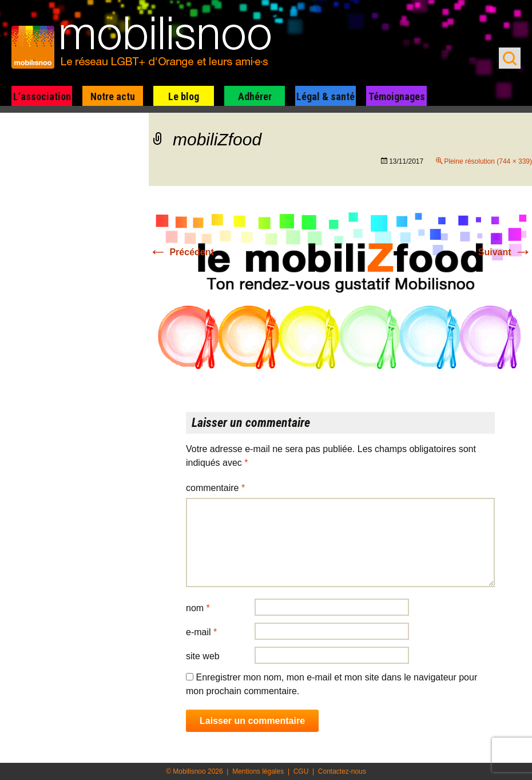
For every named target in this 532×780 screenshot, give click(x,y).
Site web (203, 656)
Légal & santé (325, 96)
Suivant (505, 252)
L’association (42, 96)
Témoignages (397, 96)
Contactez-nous (342, 771)
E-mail (201, 632)
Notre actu (113, 96)
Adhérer (255, 96)
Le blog (184, 96)
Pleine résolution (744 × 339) (488, 161)
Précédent (181, 252)
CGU (301, 771)
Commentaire (215, 488)
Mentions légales (258, 771)
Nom (198, 608)
